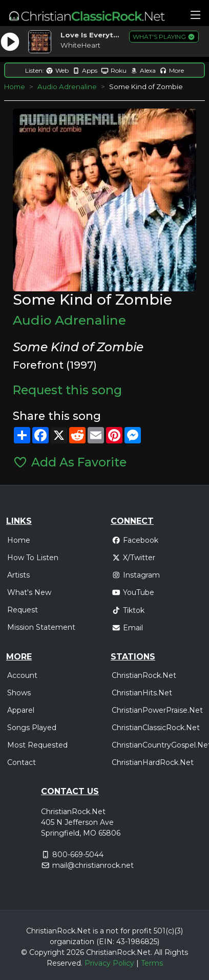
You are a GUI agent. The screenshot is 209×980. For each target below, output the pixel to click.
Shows (19, 693)
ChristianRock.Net (144, 675)
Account (22, 675)
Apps (85, 70)
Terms (152, 963)
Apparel (21, 710)
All (158, 952)
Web (57, 70)
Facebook (135, 540)
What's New (29, 592)
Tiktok (128, 610)
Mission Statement (41, 627)
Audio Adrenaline (67, 87)
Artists (18, 575)
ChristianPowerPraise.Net (157, 710)
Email (127, 628)
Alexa (143, 70)
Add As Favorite (69, 462)
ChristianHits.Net (142, 693)
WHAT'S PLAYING (164, 37)
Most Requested (37, 745)
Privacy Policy (109, 963)
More (172, 70)
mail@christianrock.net (93, 865)
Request (23, 610)
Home (15, 87)
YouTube (133, 592)
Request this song (67, 390)
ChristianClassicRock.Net (156, 728)
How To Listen (33, 558)
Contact (22, 762)
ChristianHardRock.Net (153, 762)
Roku (114, 70)
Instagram (136, 575)
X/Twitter (133, 558)
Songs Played (32, 728)
